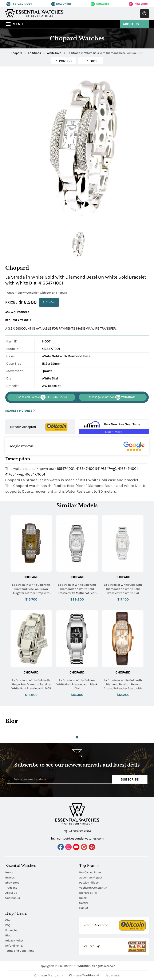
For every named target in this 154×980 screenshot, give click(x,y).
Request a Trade (18, 320)
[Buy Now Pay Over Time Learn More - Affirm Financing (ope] (114, 427)
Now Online (61, 4)
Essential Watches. (77, 966)
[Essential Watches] (34, 13)
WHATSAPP (113, 397)
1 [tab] (77, 737)
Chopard (31, 577)
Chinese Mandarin (49, 975)
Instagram (138, 4)
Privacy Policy (14, 941)
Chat (8, 920)
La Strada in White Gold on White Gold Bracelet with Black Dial (77, 684)
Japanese (112, 975)
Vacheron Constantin (93, 888)
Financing (12, 930)
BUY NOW (49, 302)
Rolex (83, 898)
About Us (134, 24)
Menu (18, 24)
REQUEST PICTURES (20, 411)
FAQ (8, 925)
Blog (8, 935)
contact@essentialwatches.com (78, 838)
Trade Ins (11, 888)
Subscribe (130, 779)
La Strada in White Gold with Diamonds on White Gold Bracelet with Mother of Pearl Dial (77, 589)
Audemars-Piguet (91, 878)
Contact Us (13, 898)
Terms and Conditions (20, 951)
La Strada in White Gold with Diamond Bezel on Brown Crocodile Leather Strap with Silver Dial (123, 684)
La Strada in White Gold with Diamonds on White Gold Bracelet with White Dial (123, 589)
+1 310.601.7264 (19, 4)
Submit (145, 14)
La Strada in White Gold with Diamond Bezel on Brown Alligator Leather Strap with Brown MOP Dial (31, 589)
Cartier (84, 903)
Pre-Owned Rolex (90, 872)
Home (9, 872)
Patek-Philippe (89, 883)
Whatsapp (100, 4)
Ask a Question (17, 312)
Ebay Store (12, 883)
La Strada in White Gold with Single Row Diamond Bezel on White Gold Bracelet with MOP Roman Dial (31, 684)
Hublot (84, 908)
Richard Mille (88, 893)
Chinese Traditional (84, 975)
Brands (10, 878)
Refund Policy (14, 946)
